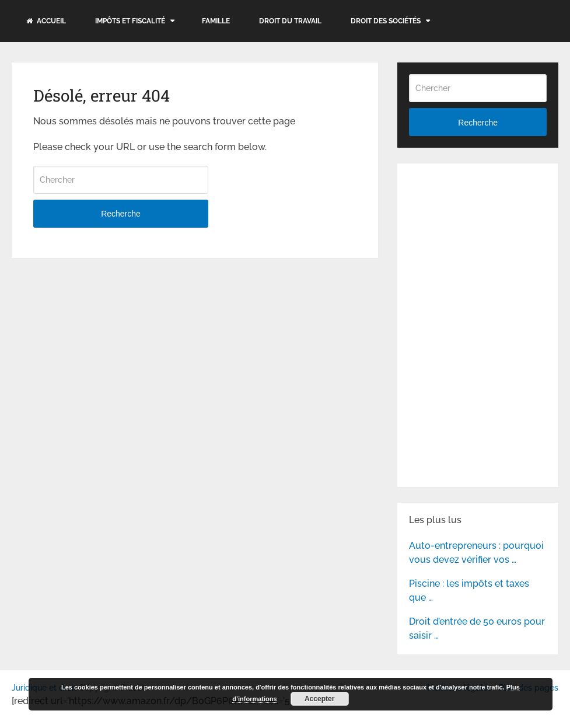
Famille (216, 21)
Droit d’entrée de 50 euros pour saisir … (477, 628)
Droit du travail (290, 21)
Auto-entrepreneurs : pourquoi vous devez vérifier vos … (476, 553)
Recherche (121, 214)
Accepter (319, 699)
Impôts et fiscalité (130, 21)
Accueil (46, 21)
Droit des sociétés (386, 21)
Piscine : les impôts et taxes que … (469, 591)
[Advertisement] (489, 248)
